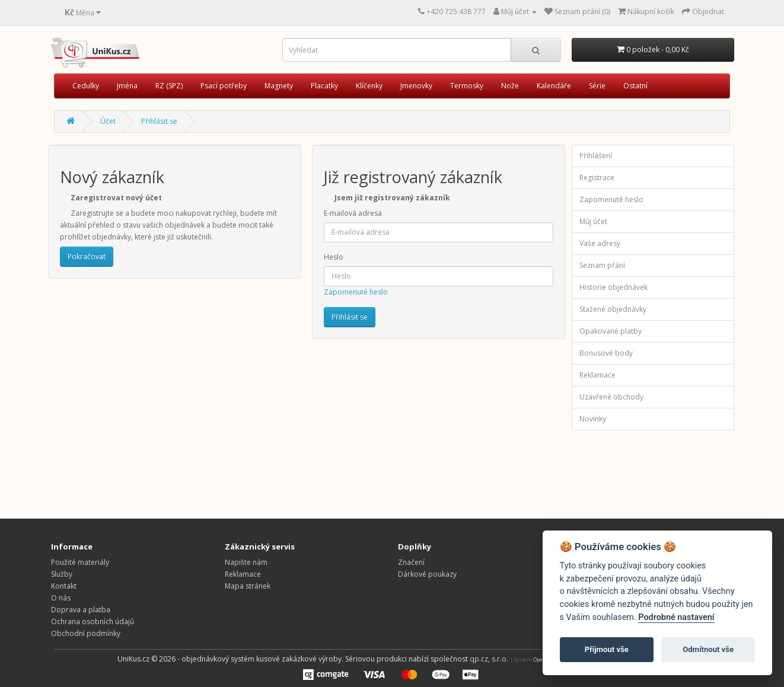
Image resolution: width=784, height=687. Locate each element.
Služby (62, 574)
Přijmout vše (607, 649)
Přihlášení (596, 156)
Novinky (593, 419)
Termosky (467, 86)
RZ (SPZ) (169, 86)
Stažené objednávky (613, 309)
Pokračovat (87, 256)
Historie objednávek (614, 287)
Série (597, 86)
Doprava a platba (81, 610)
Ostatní (635, 86)
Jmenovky (416, 86)
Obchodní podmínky (86, 633)
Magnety (279, 86)
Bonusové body (606, 353)
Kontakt (64, 586)
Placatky (324, 86)
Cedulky (86, 86)
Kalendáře (554, 86)
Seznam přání (602, 265)
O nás (61, 598)
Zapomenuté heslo (356, 292)
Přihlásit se (159, 121)
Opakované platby (611, 331)
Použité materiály (80, 562)
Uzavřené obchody (611, 397)
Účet (108, 121)
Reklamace (597, 375)
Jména (127, 86)
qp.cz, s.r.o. (489, 659)
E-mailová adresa (353, 213)
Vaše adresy (600, 243)
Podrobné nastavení (676, 617)
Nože (510, 86)
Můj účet (593, 221)
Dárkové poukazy (427, 574)
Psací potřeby (224, 86)
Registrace (597, 178)
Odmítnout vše (708, 649)
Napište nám (246, 562)
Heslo (334, 257)
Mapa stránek (248, 586)
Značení (411, 562)
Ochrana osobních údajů (93, 622)
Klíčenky (369, 86)
